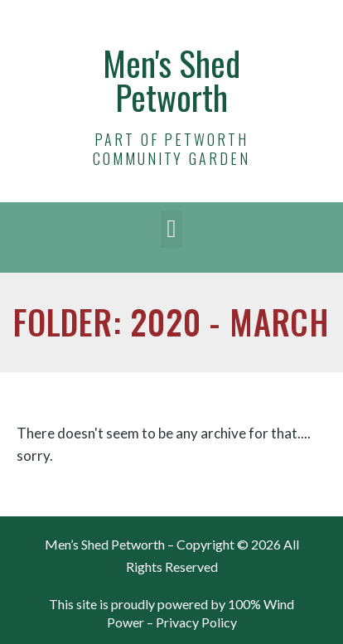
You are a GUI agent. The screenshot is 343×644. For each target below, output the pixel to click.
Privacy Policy (196, 622)
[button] (171, 229)
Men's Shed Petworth (171, 80)
